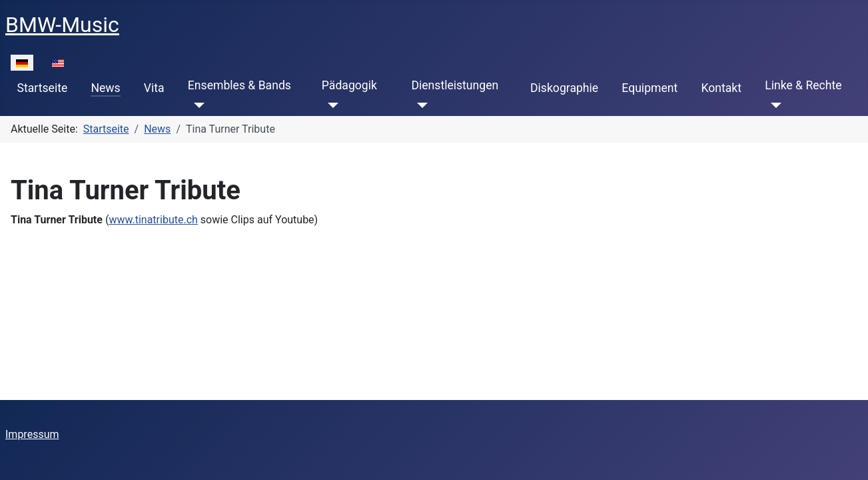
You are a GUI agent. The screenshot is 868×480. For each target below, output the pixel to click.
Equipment (650, 88)
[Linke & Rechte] (773, 105)
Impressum (32, 434)
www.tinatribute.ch (153, 220)
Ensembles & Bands (239, 85)
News (105, 88)
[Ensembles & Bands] (196, 105)
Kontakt (721, 88)
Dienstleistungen (455, 85)
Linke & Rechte (803, 85)
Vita (154, 88)
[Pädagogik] (330, 105)
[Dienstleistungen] (419, 105)
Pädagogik (349, 85)
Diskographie (564, 88)
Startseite (43, 88)
